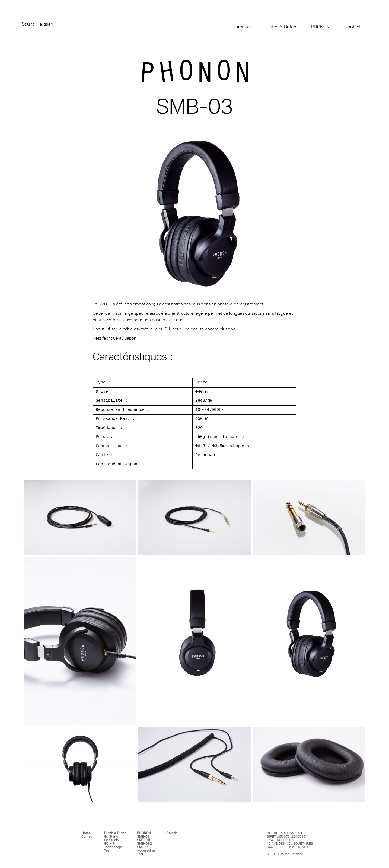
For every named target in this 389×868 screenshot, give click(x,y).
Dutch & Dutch (115, 833)
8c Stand (111, 836)
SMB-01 (143, 836)
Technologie (113, 847)
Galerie (172, 833)
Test (107, 851)
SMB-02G (144, 843)
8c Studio (111, 840)
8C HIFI (109, 843)
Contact (87, 836)
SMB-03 (143, 847)
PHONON (144, 833)
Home (86, 833)
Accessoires (146, 851)
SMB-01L (144, 840)
